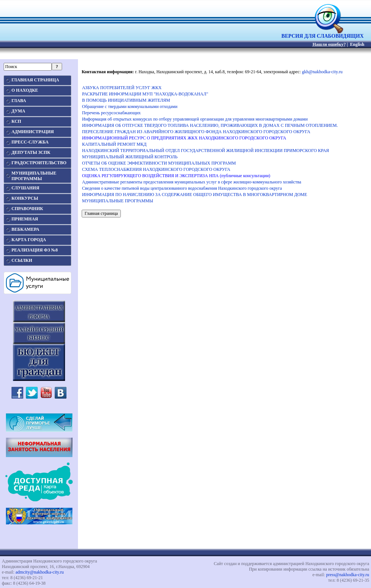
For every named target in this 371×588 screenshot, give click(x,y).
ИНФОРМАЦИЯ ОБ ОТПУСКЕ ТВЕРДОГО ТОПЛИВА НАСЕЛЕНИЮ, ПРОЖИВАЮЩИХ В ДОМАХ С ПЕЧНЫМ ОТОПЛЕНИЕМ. (210, 125)
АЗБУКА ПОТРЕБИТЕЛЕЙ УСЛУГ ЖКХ (122, 88)
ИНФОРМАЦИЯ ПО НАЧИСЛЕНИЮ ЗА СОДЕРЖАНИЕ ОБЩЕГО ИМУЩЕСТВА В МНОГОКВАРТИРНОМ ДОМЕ (195, 195)
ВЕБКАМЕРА (25, 229)
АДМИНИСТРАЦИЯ (33, 132)
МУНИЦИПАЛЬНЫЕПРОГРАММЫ (34, 176)
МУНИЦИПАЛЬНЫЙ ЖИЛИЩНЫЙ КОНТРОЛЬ (130, 157)
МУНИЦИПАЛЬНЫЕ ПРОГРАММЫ (118, 201)
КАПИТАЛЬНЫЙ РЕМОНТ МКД (114, 144)
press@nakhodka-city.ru (348, 575)
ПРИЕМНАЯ (25, 219)
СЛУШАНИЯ (25, 188)
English (357, 44)
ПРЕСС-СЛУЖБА (30, 142)
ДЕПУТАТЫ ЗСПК (31, 152)
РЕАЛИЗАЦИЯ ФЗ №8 (35, 250)
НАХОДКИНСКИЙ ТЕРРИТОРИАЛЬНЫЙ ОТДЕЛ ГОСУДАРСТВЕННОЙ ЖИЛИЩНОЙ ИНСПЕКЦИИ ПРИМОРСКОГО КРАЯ (205, 151)
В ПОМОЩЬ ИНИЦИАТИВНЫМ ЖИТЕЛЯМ (126, 100)
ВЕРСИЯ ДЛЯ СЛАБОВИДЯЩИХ (323, 34)
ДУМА (18, 111)
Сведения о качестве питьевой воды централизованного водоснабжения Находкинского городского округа (182, 188)
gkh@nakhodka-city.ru (322, 72)
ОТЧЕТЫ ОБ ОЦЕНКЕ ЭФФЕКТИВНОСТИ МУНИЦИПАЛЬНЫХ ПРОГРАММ (159, 163)
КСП (16, 121)
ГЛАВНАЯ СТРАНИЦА (35, 80)
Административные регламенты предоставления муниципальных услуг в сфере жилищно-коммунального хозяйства (192, 182)
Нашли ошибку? (329, 44)
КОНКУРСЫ (25, 198)
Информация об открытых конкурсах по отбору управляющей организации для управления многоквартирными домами (195, 119)
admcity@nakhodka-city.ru (40, 572)
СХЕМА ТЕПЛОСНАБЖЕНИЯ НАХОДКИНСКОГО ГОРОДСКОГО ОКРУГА (156, 169)
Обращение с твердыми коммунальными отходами (130, 107)
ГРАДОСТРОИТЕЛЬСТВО (39, 163)
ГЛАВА (19, 101)
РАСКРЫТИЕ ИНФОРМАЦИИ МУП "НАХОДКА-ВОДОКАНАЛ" (145, 94)
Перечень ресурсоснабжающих (111, 113)
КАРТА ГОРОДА (29, 240)
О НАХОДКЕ (25, 90)
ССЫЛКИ (22, 260)
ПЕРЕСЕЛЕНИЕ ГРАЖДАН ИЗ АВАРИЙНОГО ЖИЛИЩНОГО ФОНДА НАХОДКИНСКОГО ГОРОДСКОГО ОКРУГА (196, 132)
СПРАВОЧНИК (27, 209)
